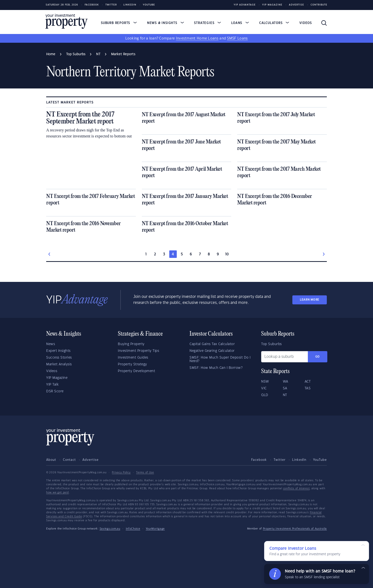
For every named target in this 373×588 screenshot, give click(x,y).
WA (286, 382)
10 (227, 254)
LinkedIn (130, 5)
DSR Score (55, 391)
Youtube (149, 5)
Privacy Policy (121, 473)
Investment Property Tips (138, 351)
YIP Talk (52, 385)
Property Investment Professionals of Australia (295, 529)
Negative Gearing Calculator (212, 351)
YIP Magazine (272, 5)
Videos (306, 23)
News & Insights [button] (166, 23)
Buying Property (131, 344)
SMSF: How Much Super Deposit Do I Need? (220, 359)
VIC (264, 388)
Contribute (319, 5)
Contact (69, 460)
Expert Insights (58, 351)
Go (318, 357)
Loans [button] (240, 23)
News (51, 344)
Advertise (296, 5)
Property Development (136, 371)
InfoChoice (133, 529)
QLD (265, 395)
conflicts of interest (296, 489)
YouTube (320, 460)
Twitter (111, 5)
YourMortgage (155, 529)
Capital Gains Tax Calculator (212, 344)
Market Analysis (59, 364)
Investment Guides (133, 358)
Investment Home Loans (197, 38)
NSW (265, 382)
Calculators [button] (274, 23)
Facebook (92, 5)
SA (285, 388)
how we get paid (58, 493)
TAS (308, 388)
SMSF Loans (237, 38)
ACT (308, 382)
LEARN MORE (310, 300)
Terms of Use (145, 473)
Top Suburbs (272, 344)
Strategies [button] (207, 23)
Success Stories (59, 358)
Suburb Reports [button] (119, 23)
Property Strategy (132, 364)
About (51, 460)
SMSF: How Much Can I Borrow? (216, 368)
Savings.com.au (110, 529)
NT (285, 395)
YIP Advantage (245, 5)
